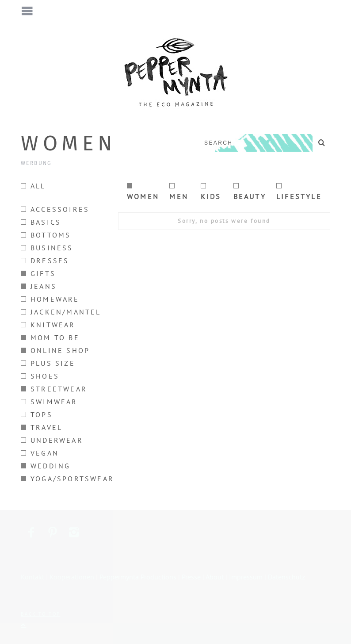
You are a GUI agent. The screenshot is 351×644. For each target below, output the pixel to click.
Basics (41, 222)
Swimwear (49, 402)
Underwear (52, 440)
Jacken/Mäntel (61, 312)
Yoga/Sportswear (67, 479)
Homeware (50, 299)
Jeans (39, 286)
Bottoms (46, 235)
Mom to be (50, 337)
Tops (37, 414)
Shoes (40, 376)
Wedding (46, 466)
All (33, 186)
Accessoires (55, 209)
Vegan (40, 453)
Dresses (45, 261)
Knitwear (48, 325)
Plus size (48, 363)
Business (47, 248)
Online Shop (55, 350)
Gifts (38, 273)
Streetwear (54, 389)
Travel (42, 427)
